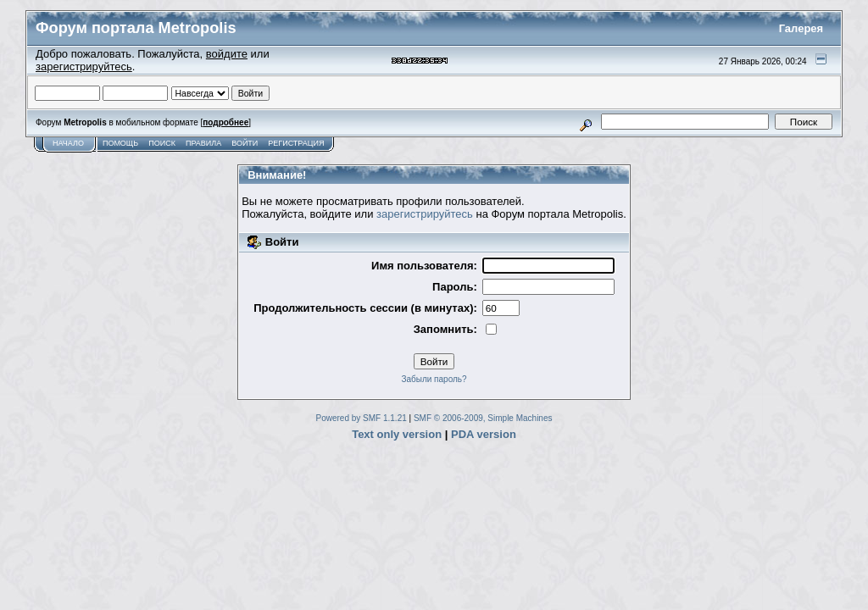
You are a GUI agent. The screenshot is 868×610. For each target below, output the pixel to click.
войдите (227, 54)
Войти (245, 143)
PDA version (484, 434)
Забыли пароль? (434, 379)
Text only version (397, 434)
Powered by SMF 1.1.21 (362, 418)
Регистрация (296, 143)
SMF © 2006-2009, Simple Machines (483, 418)
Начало (68, 143)
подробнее (225, 122)
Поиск (162, 143)
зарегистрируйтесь (84, 67)
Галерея (801, 28)
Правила (203, 143)
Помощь (120, 143)
